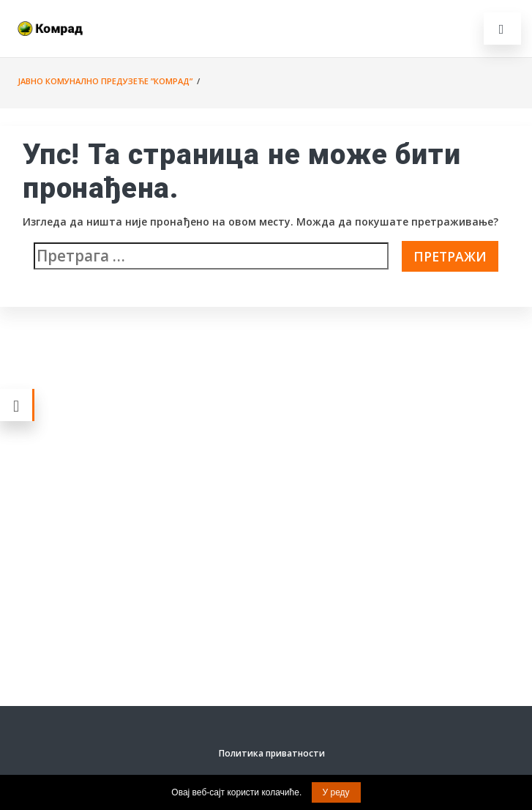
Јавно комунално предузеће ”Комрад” (105, 81)
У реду (336, 792)
